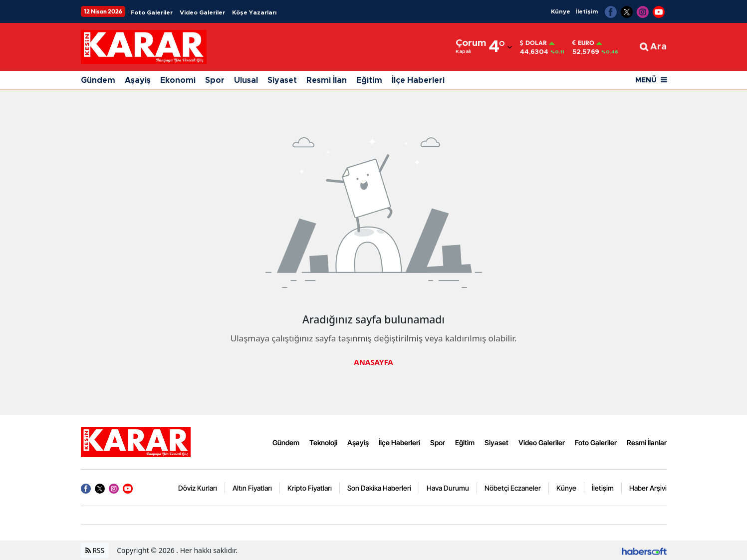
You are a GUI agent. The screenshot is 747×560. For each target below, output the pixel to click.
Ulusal (246, 80)
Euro (583, 43)
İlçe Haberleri (418, 80)
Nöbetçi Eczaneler (513, 488)
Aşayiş (138, 80)
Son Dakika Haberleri (379, 488)
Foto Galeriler (151, 12)
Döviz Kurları (198, 488)
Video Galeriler (202, 12)
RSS (95, 550)
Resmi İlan (327, 80)
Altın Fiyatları (252, 488)
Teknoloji (323, 442)
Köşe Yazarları (254, 12)
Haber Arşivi (648, 488)
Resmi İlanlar (647, 442)
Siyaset (282, 80)
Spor (215, 80)
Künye (561, 11)
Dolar (533, 43)
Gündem (98, 80)
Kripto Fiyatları (310, 488)
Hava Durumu (448, 488)
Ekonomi (178, 80)
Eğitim (369, 80)
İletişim (587, 11)
